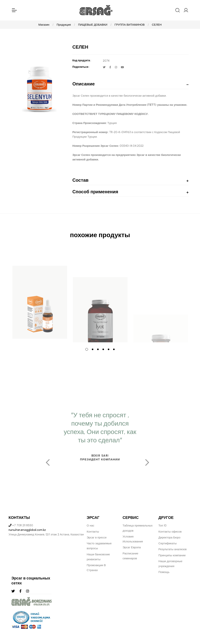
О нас (90, 526)
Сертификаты (167, 543)
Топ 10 (162, 526)
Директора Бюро (169, 537)
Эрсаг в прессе (97, 537)
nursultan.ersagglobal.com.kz (27, 530)
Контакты (93, 532)
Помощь (164, 572)
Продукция (64, 25)
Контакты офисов (170, 532)
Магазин (44, 25)
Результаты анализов (172, 549)
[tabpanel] (40, 296)
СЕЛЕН (157, 25)
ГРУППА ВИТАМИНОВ (130, 25)
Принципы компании (172, 555)
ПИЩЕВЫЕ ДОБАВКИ (93, 25)
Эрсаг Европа (132, 547)
